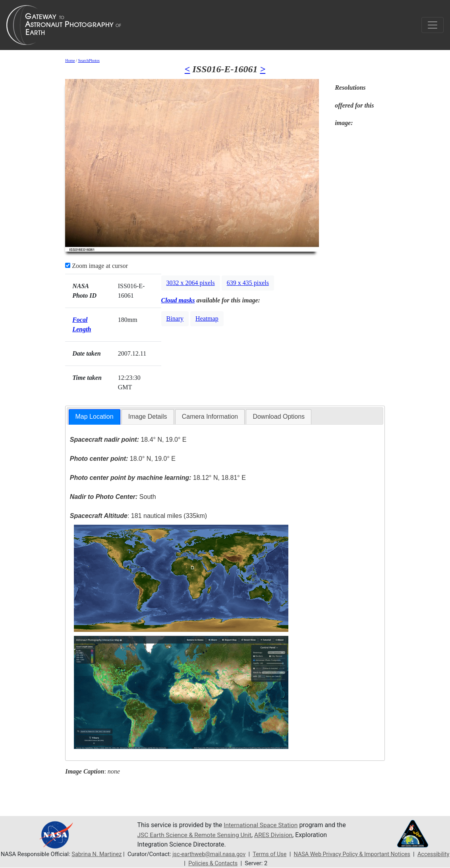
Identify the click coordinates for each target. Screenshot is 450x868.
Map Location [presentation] (95, 417)
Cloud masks (178, 300)
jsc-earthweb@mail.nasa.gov (225, 854)
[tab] (95, 417)
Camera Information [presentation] (210, 417)
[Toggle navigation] (433, 25)
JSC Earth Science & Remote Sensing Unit (196, 835)
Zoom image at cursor (97, 266)
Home (70, 61)
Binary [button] (175, 319)
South (113, 497)
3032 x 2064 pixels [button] (191, 283)
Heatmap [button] (207, 319)
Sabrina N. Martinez (111, 854)
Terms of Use (286, 854)
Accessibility (181, 863)
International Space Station (262, 825)
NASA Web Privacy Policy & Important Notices (371, 854)
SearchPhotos (89, 61)
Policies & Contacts (230, 863)
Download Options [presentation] (279, 417)
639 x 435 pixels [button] (248, 283)
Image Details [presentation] (148, 417)
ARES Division (277, 835)
